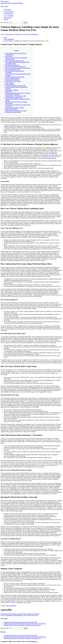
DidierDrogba (34, 34)
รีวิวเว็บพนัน (7, 10)
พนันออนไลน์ (8, 18)
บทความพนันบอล (11, 606)
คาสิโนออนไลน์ (8, 14)
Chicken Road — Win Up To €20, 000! (16, 96)
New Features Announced (12, 65)
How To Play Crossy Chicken (13, 81)
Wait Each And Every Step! (13, 69)
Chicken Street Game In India (13, 112)
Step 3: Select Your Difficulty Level (15, 61)
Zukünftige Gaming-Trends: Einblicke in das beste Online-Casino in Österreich (25, 624)
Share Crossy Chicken (11, 109)
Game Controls (9, 83)
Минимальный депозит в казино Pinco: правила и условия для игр (22, 625)
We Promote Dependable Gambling (15, 108)
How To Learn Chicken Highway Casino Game (18, 68)
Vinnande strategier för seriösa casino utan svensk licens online (21, 622)
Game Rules (9, 92)
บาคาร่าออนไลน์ (9, 16)
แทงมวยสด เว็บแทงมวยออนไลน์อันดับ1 (12, 3)
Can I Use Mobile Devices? (13, 78)
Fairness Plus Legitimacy (12, 90)
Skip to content (5, 1)
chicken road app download (49, 158)
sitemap (6, 19)
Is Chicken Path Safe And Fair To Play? (16, 86)
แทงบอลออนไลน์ (9, 12)
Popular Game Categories (12, 80)
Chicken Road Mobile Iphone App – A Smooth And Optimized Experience (18, 94)
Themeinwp (34, 642)
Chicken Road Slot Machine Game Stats (16, 111)
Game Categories (10, 84)
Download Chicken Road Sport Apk (15, 77)
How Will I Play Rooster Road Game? (15, 67)
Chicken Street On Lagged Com (14, 97)
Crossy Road (9, 56)
